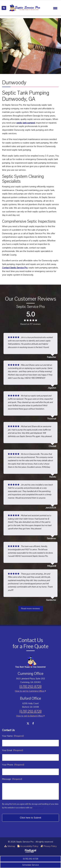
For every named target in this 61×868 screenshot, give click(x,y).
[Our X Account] (28, 724)
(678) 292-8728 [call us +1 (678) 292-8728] (31, 859)
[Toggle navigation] (55, 8)
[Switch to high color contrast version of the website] (4, 8)
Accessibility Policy (28, 846)
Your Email (13, 750)
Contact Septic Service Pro (15, 268)
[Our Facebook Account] (33, 724)
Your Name (13, 736)
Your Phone (13, 765)
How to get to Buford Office (31, 716)
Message (12, 779)
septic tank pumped (26, 123)
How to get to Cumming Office (30, 691)
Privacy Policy (38, 808)
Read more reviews (30, 609)
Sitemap (10, 846)
